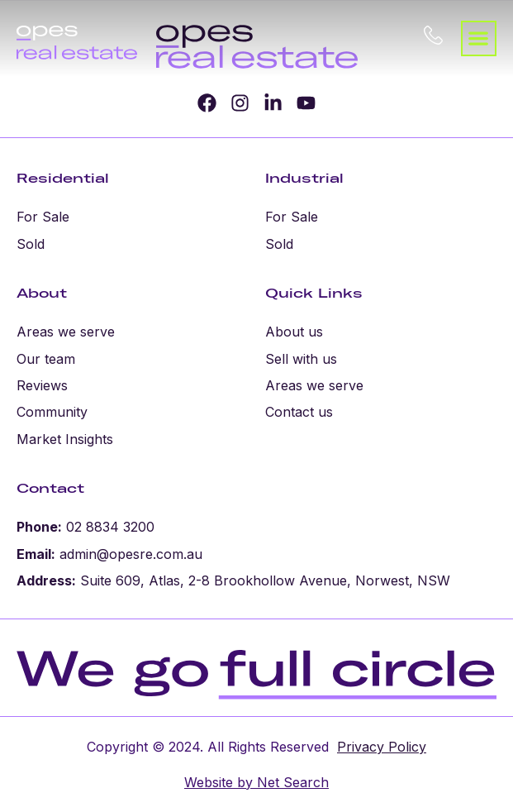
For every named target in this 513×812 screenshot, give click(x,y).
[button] (479, 38)
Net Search (291, 782)
